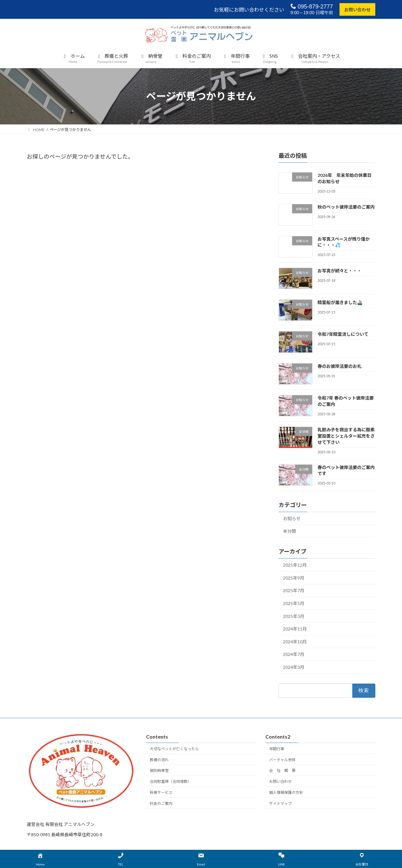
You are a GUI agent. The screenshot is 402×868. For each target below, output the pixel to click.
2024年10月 (295, 642)
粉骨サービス (161, 792)
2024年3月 (294, 667)
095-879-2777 (312, 6)
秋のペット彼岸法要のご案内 (346, 207)
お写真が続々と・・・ (340, 271)
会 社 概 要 (282, 770)
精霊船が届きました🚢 (340, 302)
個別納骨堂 (159, 770)
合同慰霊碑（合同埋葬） (171, 781)
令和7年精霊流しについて (343, 334)
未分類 (290, 531)
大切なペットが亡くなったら (174, 749)
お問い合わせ (357, 10)
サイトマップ (280, 803)
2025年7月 (294, 590)
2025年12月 (295, 565)
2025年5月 (294, 603)
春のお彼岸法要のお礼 (340, 366)
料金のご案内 (161, 803)
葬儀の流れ (159, 760)
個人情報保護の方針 (286, 792)
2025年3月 (294, 616)
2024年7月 (294, 654)
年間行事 (277, 749)
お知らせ (292, 519)
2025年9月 (294, 578)
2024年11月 (295, 629)
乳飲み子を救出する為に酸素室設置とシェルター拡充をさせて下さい (346, 436)
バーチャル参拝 (282, 760)
